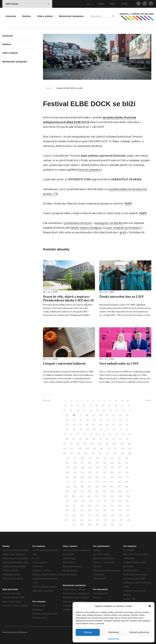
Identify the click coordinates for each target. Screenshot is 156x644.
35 (67, 415)
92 (107, 439)
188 (126, 487)
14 (72, 406)
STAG (124, 4)
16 (84, 406)
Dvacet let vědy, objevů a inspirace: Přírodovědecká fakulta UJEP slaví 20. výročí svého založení (69, 300)
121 (100, 453)
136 (75, 463)
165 (90, 477)
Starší (148, 400)
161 (127, 472)
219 (89, 506)
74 (127, 430)
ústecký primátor (90, 170)
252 (74, 525)
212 (105, 501)
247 (97, 520)
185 (104, 487)
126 (68, 458)
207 (67, 501)
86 (67, 439)
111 (102, 449)
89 (87, 439)
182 (82, 487)
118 (79, 453)
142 (119, 463)
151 (120, 468)
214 (120, 501)
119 (86, 453)
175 (97, 482)
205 (120, 496)
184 (97, 487)
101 (99, 444)
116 (65, 453)
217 (74, 506)
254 (90, 525)
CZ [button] (90, 4)
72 (114, 430)
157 (97, 472)
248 (105, 520)
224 (127, 506)
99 (85, 444)
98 (78, 444)
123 (115, 453)
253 (82, 525)
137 (82, 463)
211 (98, 501)
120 (93, 453)
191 (82, 491)
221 (104, 506)
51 (108, 420)
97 (71, 444)
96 (65, 444)
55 (67, 425)
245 (82, 520)
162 (67, 477)
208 (75, 501)
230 (105, 510)
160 (119, 472)
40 (100, 415)
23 (129, 406)
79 (91, 434)
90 (94, 439)
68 (88, 430)
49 (94, 420)
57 (80, 425)
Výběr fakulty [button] (27, 4)
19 (103, 406)
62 (114, 425)
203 (104, 496)
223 (119, 506)
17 (90, 406)
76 (71, 434)
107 (72, 449)
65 (67, 430)
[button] (150, 606)
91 (100, 439)
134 (127, 458)
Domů (49, 88)
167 (105, 477)
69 (94, 430)
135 (67, 463)
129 (90, 458)
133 (119, 458)
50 (101, 420)
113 (116, 449)
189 (67, 491)
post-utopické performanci (124, 228)
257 (113, 525)
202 (97, 496)
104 (122, 444)
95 (127, 439)
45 (67, 420)
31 (111, 410)
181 (75, 487)
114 (123, 449)
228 (90, 510)
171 (68, 482)
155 (82, 472)
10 (116, 401)
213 (112, 501)
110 (95, 449)
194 (105, 491)
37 (80, 415)
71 (108, 430)
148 (98, 468)
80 (97, 434)
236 (82, 515)
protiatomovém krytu (78, 223)
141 (112, 463)
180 (68, 487)
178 (119, 482)
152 (127, 468)
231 (113, 510)
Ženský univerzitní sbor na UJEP (121, 297)
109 (87, 449)
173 (82, 482)
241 (120, 515)
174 (90, 482)
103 (114, 444)
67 (81, 430)
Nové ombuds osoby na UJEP (119, 363)
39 (94, 415)
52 (114, 420)
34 (130, 410)
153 (68, 472)
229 (97, 510)
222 (112, 506)
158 (105, 472)
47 (81, 420)
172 (75, 482)
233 (128, 510)
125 (130, 453)
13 (65, 406)
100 (92, 444)
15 (78, 406)
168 (112, 477)
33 (123, 410)
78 (84, 434)
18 (97, 406)
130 (97, 458)
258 (120, 525)
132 (112, 458)
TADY (143, 213)
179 (126, 482)
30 (104, 410)
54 (127, 420)
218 (82, 506)
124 (122, 453)
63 (120, 425)
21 (116, 406)
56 (74, 425)
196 (120, 491)
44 (127, 415)
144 (67, 468)
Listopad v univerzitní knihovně (64, 363)
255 (97, 525)
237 (89, 515)
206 (128, 496)
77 (78, 434)
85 (130, 434)
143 (127, 463)
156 (90, 472)
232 (120, 510)
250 (121, 520)
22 (122, 406)
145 (75, 468)
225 (67, 510)
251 (129, 520)
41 (107, 415)
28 (91, 410)
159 (112, 472)
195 (112, 491)
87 (74, 439)
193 (97, 491)
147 (90, 468)
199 (74, 496)
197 (127, 491)
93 (114, 439)
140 (105, 463)
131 (105, 458)
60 (100, 425)
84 (123, 434)
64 (127, 425)
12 (128, 401)
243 (66, 520)
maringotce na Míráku (109, 223)
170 (127, 477)
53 (121, 420)
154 (75, 472)
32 (117, 410)
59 (94, 425)
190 (75, 491)
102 (107, 444)
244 (74, 520)
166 (97, 477)
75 (64, 434)
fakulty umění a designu (86, 228)
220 (97, 506)
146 (83, 468)
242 (128, 515)
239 (105, 515)
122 (108, 453)
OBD (101, 4)
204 (112, 496)
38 (87, 415)
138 (90, 463)
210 (91, 501)
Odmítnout (113, 632)
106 (65, 449)
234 (66, 515)
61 (107, 425)
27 (84, 410)
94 (120, 439)
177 (112, 482)
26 (78, 410)
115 (130, 449)
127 (75, 458)
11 (122, 401)
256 (105, 525)
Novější (47, 400)
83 (117, 434)
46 (74, 420)
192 (90, 491)
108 (80, 449)
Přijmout (88, 632)
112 (109, 449)
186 (112, 487)
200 (81, 496)
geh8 (123, 232)
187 (119, 487)
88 (80, 439)
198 (66, 496)
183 (90, 487)
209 (83, 501)
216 (67, 506)
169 (120, 477)
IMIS (113, 4)
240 (113, 515)
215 (127, 501)
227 (82, 510)
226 (74, 510)
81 (104, 434)
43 (120, 415)
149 (105, 468)
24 (64, 410)
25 (71, 410)
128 (83, 458)
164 (82, 477)
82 (110, 434)
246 (90, 520)
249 (113, 520)
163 (75, 477)
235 (74, 515)
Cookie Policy (114, 639)
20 (110, 406)
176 (104, 482)
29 (97, 410)
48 (88, 420)
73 (121, 430)
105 (129, 444)
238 (97, 515)
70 (101, 430)
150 (113, 468)
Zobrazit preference (139, 632)
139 (97, 463)
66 (74, 430)
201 (89, 496)
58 (87, 425)
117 (72, 453)
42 (114, 415)
